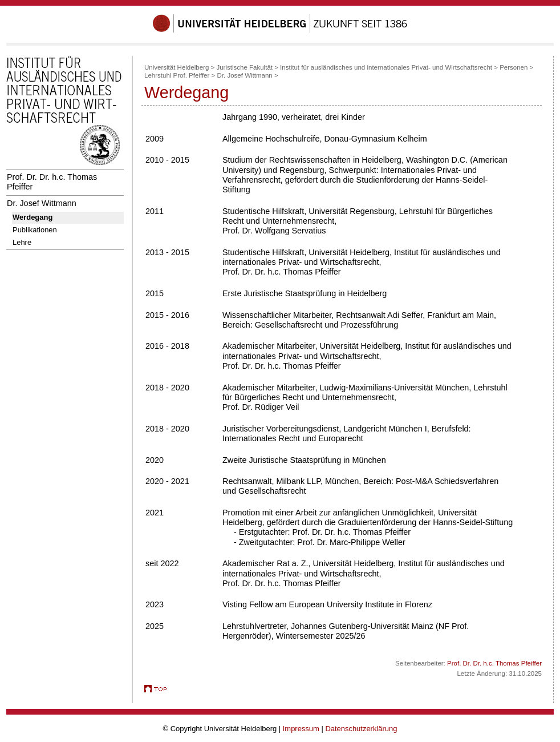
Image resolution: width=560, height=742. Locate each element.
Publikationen (35, 230)
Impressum (301, 729)
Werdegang (33, 217)
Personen (514, 67)
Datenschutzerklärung (361, 729)
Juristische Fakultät (244, 67)
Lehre (22, 242)
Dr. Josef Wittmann (42, 203)
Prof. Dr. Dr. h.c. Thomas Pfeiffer (52, 182)
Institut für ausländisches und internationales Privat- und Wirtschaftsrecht (386, 67)
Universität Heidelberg (176, 67)
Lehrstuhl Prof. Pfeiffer (177, 75)
